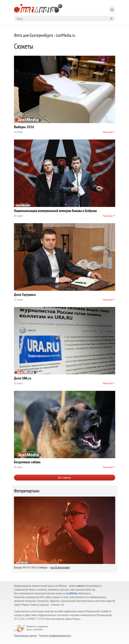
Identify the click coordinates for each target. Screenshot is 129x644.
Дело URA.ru (23, 378)
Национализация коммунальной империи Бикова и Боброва (55, 211)
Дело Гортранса (25, 295)
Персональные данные (25, 636)
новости (80, 586)
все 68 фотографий (60, 567)
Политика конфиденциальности (55, 636)
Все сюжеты (64, 477)
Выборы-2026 (24, 127)
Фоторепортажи (27, 491)
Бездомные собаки (27, 462)
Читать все (108, 132)
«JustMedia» (72, 593)
